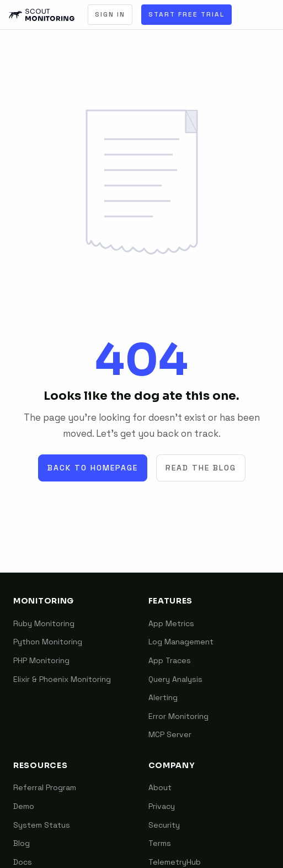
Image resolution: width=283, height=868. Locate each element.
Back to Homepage (93, 468)
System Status (42, 825)
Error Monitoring (178, 716)
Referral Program (45, 787)
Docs (23, 862)
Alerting (163, 697)
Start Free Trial (186, 14)
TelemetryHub (175, 862)
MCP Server (170, 734)
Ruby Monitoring (44, 623)
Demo (24, 806)
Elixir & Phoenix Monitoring (62, 679)
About (160, 787)
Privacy (162, 806)
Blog (22, 843)
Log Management (181, 642)
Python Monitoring (48, 642)
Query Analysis (175, 679)
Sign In (110, 14)
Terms (160, 843)
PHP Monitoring (41, 660)
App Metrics (171, 623)
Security (164, 825)
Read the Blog (201, 468)
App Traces (170, 660)
